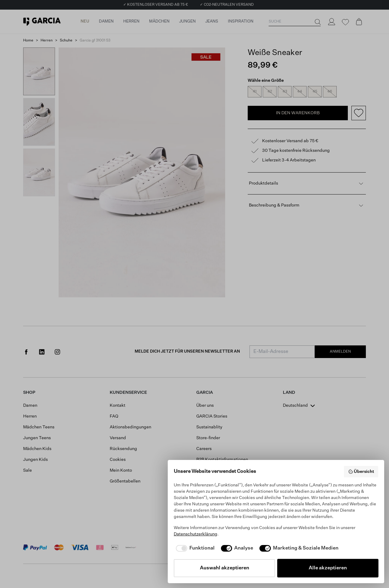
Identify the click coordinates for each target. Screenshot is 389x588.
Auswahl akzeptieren (225, 568)
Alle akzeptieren (328, 568)
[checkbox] (194, 548)
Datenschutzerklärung (196, 534)
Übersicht (361, 472)
